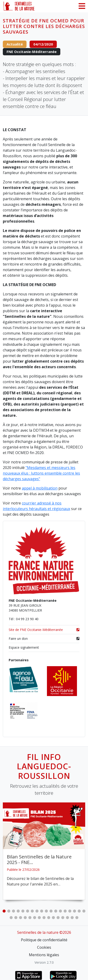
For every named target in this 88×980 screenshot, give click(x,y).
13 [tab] (61, 911)
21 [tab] (21, 918)
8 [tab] (37, 911)
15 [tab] (70, 911)
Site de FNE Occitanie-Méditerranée (44, 630)
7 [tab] (32, 911)
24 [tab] (35, 918)
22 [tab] (25, 918)
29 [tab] (58, 918)
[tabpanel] (44, 851)
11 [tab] (51, 911)
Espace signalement (24, 647)
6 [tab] (28, 911)
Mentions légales (44, 955)
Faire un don (44, 639)
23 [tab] (30, 918)
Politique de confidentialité (44, 940)
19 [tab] (11, 918)
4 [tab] (18, 911)
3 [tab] (14, 911)
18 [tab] (84, 911)
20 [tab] (16, 918)
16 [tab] (75, 911)
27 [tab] (49, 918)
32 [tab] (72, 918)
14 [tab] (65, 911)
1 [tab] (4, 911)
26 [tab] (44, 918)
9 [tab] (42, 911)
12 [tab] (56, 911)
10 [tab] (46, 911)
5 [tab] (23, 911)
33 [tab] (77, 918)
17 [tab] (79, 911)
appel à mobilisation (40, 488)
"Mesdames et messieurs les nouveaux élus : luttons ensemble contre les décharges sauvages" (41, 473)
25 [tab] (39, 918)
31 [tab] (68, 918)
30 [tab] (63, 918)
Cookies (44, 947)
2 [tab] (9, 911)
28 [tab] (54, 918)
